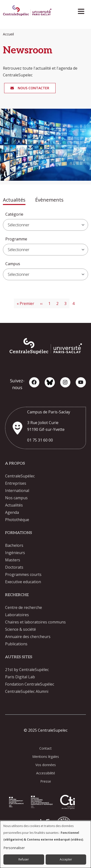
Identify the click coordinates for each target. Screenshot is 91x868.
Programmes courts (23, 574)
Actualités (14, 200)
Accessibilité (46, 773)
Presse (46, 781)
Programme (16, 239)
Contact (45, 748)
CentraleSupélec (20, 476)
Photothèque (17, 520)
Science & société (21, 629)
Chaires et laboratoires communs (35, 622)
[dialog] (45, 844)
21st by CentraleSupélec (27, 670)
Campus (13, 264)
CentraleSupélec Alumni (27, 691)
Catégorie (14, 214)
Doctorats (14, 567)
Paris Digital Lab (20, 677)
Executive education (23, 582)
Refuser (24, 859)
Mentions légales (46, 757)
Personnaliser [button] (14, 848)
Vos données (46, 765)
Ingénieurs (15, 553)
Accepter (66, 859)
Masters (13, 560)
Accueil (8, 34)
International (17, 491)
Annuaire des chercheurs (28, 637)
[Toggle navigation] (83, 10)
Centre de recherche (24, 607)
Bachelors (14, 545)
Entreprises (16, 483)
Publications (16, 644)
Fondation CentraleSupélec (30, 684)
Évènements (49, 200)
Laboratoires (17, 615)
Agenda (12, 512)
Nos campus (16, 498)
